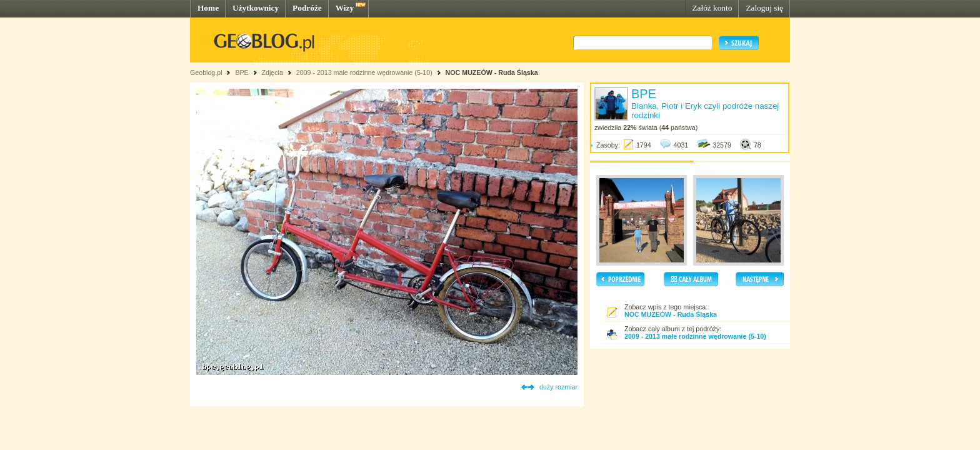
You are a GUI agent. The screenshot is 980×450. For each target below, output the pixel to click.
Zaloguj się (764, 8)
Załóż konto (712, 8)
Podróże (307, 8)
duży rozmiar (558, 387)
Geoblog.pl (206, 72)
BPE (242, 72)
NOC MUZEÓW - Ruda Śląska (492, 72)
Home (208, 8)
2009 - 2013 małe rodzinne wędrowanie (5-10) (364, 72)
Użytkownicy (256, 8)
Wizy (345, 8)
